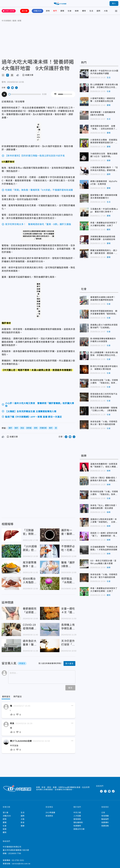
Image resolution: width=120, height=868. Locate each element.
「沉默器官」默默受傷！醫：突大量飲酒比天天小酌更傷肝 (30, 532)
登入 (114, 3)
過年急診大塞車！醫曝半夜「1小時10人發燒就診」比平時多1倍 (30, 643)
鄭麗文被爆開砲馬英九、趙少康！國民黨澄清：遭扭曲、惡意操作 (104, 252)
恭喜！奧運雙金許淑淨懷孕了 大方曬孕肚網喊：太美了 (104, 224)
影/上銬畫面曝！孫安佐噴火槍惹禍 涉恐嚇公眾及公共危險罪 (104, 86)
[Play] (4, 94)
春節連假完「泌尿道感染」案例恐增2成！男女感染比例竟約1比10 (30, 611)
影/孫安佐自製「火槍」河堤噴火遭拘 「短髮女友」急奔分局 (104, 382)
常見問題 (105, 816)
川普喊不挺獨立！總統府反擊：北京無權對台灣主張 (103, 100)
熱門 (55, 11)
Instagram (105, 791)
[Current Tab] (6, 697)
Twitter (97, 791)
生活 (91, 11)
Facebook (101, 791)
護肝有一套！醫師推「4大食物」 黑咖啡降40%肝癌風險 (68, 532)
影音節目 (49, 816)
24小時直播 (50, 813)
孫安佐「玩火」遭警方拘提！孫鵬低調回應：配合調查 (104, 507)
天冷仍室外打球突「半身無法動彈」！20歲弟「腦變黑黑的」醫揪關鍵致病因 (68, 643)
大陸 (106, 11)
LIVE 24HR (10, 11)
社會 (70, 11)
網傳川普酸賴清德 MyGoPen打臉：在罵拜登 (104, 183)
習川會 (25, 11)
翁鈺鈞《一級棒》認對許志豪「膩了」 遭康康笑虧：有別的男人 (104, 535)
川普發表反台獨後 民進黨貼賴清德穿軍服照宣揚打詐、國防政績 (104, 141)
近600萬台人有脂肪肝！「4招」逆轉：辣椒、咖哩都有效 (30, 581)
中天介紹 (77, 813)
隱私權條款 (78, 822)
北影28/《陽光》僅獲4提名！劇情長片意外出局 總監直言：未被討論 (104, 479)
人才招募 (77, 816)
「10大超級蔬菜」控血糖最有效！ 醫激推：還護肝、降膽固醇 (30, 548)
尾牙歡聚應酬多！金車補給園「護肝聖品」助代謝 (30, 565)
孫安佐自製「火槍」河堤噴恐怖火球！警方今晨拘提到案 (104, 423)
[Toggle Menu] (116, 11)
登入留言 (69, 664)
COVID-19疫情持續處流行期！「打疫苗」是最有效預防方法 (30, 627)
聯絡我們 (105, 819)
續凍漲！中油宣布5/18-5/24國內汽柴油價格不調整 (104, 72)
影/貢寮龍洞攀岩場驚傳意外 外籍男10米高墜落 (103, 340)
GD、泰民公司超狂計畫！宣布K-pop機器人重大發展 (103, 562)
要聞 (62, 11)
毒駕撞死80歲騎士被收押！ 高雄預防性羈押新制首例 (104, 299)
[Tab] (18, 697)
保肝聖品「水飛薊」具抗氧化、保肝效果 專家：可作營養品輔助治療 (68, 581)
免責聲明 (77, 826)
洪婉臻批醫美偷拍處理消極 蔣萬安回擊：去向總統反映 (104, 238)
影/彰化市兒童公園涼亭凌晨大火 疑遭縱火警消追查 (104, 368)
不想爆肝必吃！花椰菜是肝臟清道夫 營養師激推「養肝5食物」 (68, 548)
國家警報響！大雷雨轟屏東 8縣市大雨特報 (104, 114)
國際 (98, 11)
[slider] (25, 94)
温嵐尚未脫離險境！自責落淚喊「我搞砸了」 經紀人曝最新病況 (104, 466)
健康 (109, 160)
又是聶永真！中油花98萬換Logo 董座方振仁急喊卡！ (104, 210)
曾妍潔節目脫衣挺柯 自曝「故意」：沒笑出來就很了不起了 (104, 128)
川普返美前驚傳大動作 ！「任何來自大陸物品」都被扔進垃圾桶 (104, 169)
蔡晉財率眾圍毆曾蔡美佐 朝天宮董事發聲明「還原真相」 (104, 312)
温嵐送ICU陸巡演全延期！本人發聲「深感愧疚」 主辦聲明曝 (104, 521)
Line (109, 791)
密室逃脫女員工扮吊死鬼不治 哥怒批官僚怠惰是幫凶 (104, 395)
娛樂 (77, 11)
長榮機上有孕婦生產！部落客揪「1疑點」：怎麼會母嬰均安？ (68, 627)
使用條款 (77, 819)
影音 (23, 822)
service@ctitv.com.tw (21, 864)
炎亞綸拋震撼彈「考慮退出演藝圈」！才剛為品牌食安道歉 (104, 548)
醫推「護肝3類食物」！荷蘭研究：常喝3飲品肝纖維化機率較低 (68, 565)
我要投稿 (105, 826)
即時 (48, 11)
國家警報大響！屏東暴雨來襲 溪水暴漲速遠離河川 (104, 197)
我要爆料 (105, 822)
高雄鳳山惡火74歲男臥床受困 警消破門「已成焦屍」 (104, 326)
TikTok (113, 791)
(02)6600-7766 (15, 853)
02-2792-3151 (18, 860)
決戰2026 (37, 11)
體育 (84, 11)
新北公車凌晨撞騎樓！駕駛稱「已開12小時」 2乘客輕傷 (104, 409)
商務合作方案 (79, 829)
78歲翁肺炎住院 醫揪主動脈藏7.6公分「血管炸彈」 (104, 155)
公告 (103, 813)
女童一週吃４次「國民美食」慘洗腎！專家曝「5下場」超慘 (68, 611)
